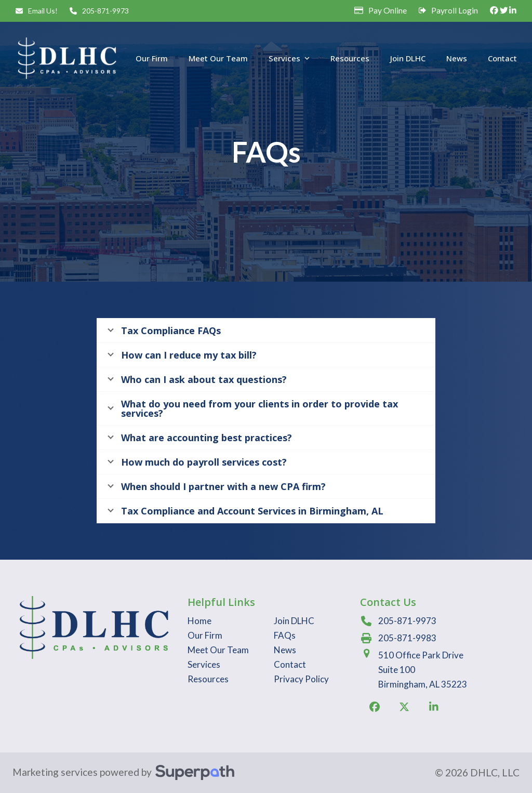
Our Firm (205, 635)
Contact (290, 664)
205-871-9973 (105, 11)
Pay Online (388, 10)
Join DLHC (294, 621)
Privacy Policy (301, 679)
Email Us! (43, 11)
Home (199, 621)
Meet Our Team (218, 650)
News (285, 650)
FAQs (285, 635)
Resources (208, 679)
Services (204, 664)
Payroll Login (455, 10)
